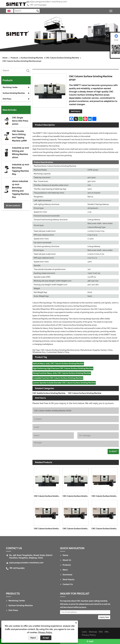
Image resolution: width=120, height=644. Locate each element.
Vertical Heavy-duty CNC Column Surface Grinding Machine (58, 364)
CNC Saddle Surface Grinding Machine (49, 393)
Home (5, 58)
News (65, 570)
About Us (67, 560)
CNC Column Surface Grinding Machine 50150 (22, 61)
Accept (46, 638)
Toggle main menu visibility (111, 11)
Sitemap (93, 632)
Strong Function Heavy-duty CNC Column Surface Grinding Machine (62, 373)
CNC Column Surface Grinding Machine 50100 (48, 496)
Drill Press (7, 99)
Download (67, 575)
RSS (101, 632)
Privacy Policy (45, 632)
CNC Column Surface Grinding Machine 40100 (48, 529)
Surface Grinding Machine (32, 58)
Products (14, 58)
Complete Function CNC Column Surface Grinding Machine (58, 378)
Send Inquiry (76, 111)
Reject (33, 638)
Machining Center (10, 87)
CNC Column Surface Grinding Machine (62, 58)
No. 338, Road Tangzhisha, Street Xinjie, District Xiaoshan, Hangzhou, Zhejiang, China (31, 557)
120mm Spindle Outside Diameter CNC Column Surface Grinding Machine (64, 383)
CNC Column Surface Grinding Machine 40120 (76, 529)
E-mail (90, 641)
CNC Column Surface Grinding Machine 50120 (76, 496)
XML (107, 632)
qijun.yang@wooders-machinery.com (48, 2)
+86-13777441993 (38, 5)
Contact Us (14, 548)
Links (84, 632)
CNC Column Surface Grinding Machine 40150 (105, 529)
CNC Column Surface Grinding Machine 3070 (105, 496)
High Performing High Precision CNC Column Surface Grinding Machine (63, 368)
